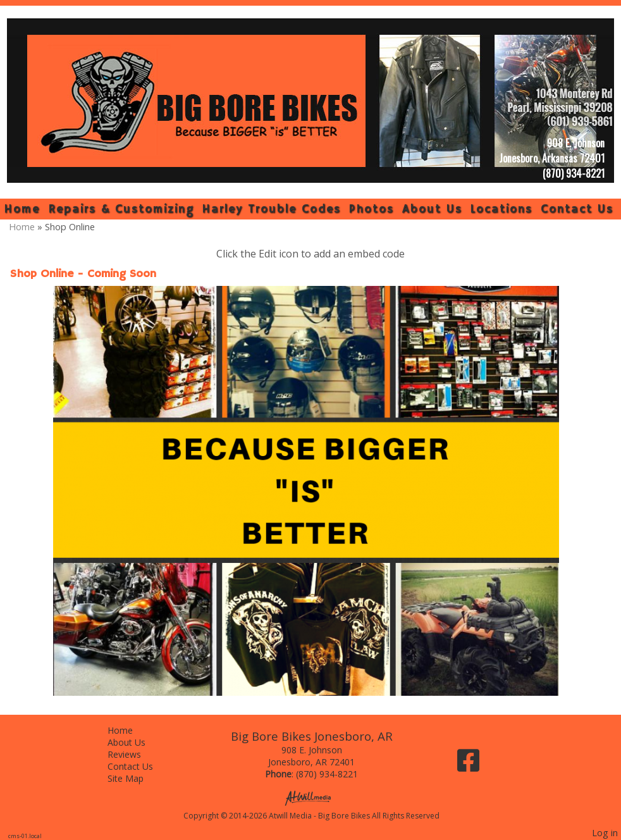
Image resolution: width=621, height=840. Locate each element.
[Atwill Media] (312, 797)
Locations (501, 209)
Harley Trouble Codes (271, 209)
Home (22, 209)
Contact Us (577, 209)
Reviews (134, 754)
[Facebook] (468, 765)
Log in (605, 833)
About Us (432, 209)
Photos (372, 209)
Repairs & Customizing (121, 209)
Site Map (135, 778)
